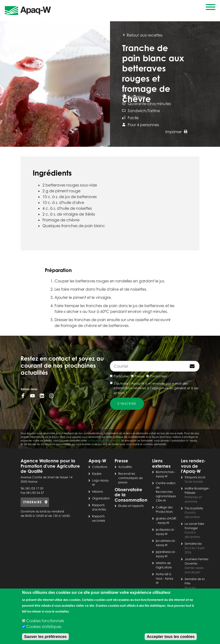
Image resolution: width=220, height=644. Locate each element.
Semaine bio (193, 544)
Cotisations (100, 467)
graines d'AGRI (166, 518)
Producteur (158, 376)
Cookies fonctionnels (45, 621)
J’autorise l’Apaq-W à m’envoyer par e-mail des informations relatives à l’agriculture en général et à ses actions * (156, 388)
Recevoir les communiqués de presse (130, 478)
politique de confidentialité (104, 441)
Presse (139, 376)
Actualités (125, 467)
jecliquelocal (165, 530)
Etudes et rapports (131, 506)
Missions (98, 492)
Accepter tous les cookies (171, 637)
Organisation (101, 498)
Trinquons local (195, 477)
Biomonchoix (165, 472)
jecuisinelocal (165, 541)
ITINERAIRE (32, 502)
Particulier (121, 376)
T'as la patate (194, 508)
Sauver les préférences (45, 637)
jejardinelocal (165, 552)
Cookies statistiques (44, 627)
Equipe (97, 474)
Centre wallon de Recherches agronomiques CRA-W (166, 492)
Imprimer (176, 132)
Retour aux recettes (142, 35)
